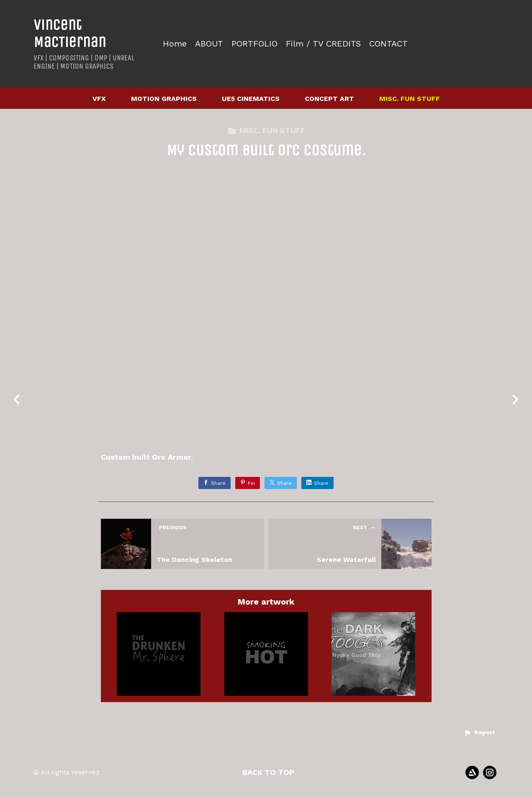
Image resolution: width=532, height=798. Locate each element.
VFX (99, 99)
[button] (479, 733)
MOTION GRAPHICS (164, 99)
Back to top (268, 772)
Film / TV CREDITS (323, 44)
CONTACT (388, 44)
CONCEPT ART (329, 99)
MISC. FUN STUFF (410, 99)
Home (175, 44)
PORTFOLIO (254, 44)
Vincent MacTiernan (70, 33)
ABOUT (209, 44)
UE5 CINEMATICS (251, 99)
